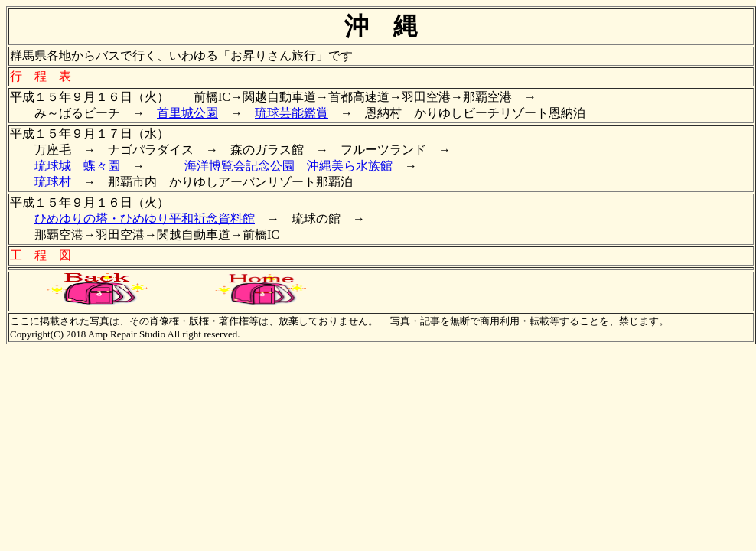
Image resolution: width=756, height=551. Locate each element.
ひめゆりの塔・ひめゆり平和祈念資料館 (145, 218)
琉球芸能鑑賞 (292, 113)
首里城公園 (187, 113)
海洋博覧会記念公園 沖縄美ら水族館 (288, 166)
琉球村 (53, 182)
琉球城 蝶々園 (77, 166)
